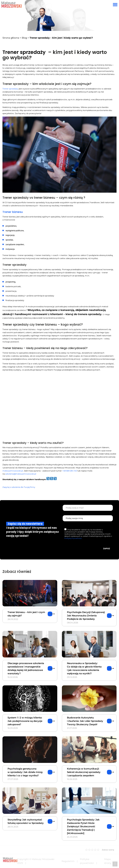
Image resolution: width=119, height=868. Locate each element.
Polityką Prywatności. (73, 538)
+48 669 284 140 (70, 471)
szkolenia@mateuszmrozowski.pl (21, 474)
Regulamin (68, 861)
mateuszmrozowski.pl (13, 471)
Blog (24, 38)
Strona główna (11, 38)
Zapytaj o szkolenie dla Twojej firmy (19, 487)
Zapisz (107, 549)
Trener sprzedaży (10, 89)
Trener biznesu (13, 212)
